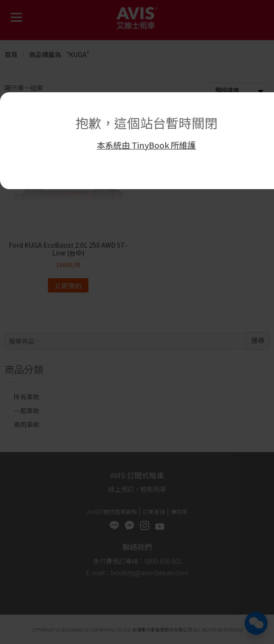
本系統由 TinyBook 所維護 (146, 145)
